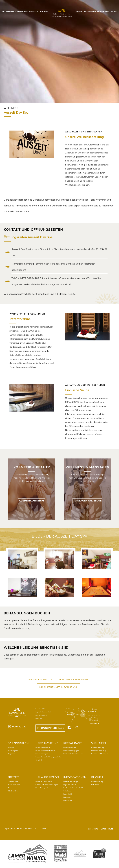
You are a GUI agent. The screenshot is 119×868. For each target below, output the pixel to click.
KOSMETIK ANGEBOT (32, 525)
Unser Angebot (13, 751)
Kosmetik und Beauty (99, 751)
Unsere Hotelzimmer (43, 748)
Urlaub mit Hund (13, 791)
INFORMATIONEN (103, 11)
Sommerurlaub (13, 782)
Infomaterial (67, 794)
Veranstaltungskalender (44, 788)
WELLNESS (44, 11)
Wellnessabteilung (98, 748)
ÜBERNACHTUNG (22, 11)
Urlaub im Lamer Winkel (44, 782)
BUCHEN (114, 11)
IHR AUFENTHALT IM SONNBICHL (58, 692)
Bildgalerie (11, 754)
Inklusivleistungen (42, 754)
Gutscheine (39, 760)
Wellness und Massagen (100, 754)
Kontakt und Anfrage (71, 782)
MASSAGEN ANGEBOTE (87, 525)
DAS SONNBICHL (8, 11)
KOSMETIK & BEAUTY (40, 684)
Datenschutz (68, 800)
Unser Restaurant (69, 748)
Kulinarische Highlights (71, 751)
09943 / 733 (17, 727)
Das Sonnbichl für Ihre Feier (73, 754)
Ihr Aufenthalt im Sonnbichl (73, 788)
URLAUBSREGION (90, 11)
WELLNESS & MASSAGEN (74, 684)
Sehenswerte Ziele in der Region (47, 785)
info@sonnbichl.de (50, 728)
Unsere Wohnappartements (45, 751)
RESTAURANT (34, 11)
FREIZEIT (79, 11)
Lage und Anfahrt (69, 785)
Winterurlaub (12, 788)
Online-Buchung (97, 782)
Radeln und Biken (14, 785)
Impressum (67, 797)
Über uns (11, 748)
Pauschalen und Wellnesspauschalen (48, 757)
